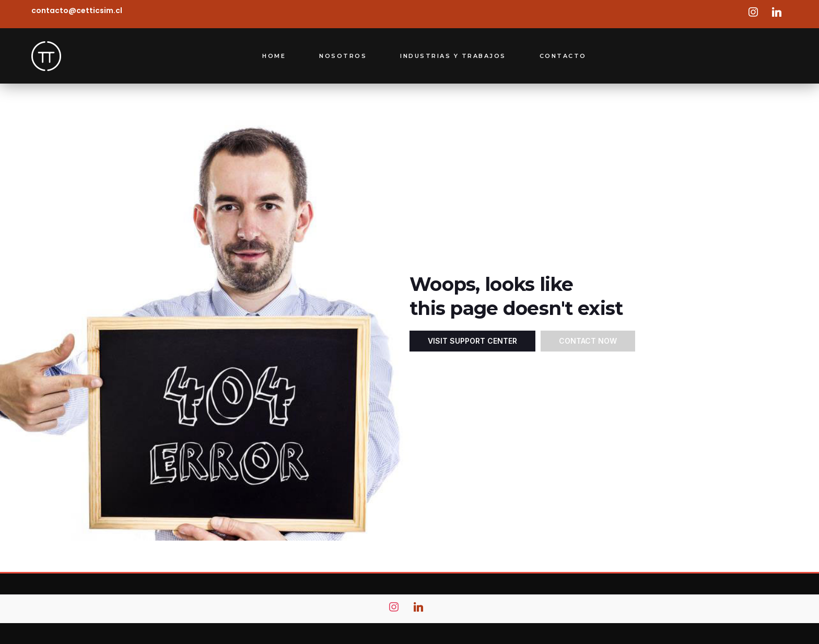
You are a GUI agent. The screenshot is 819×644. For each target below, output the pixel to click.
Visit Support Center (472, 341)
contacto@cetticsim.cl (77, 10)
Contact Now (588, 341)
